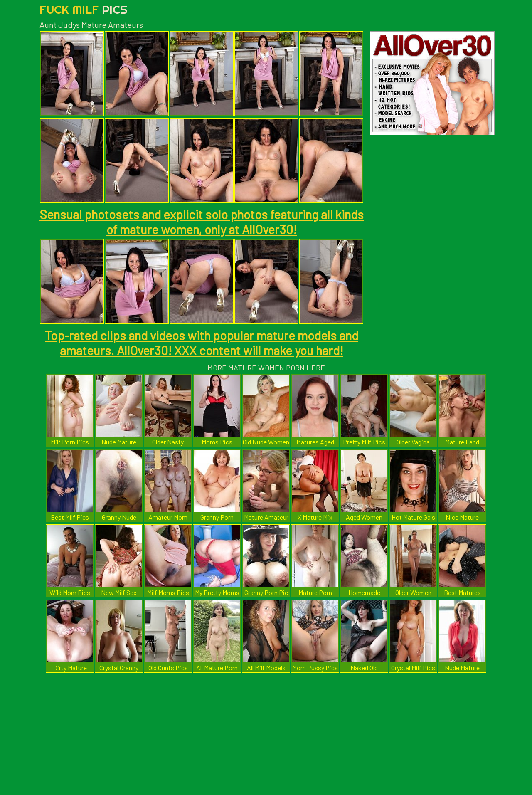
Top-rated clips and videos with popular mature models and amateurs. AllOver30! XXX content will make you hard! (202, 343)
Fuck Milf (84, 9)
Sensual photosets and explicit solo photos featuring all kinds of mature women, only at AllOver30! (202, 222)
